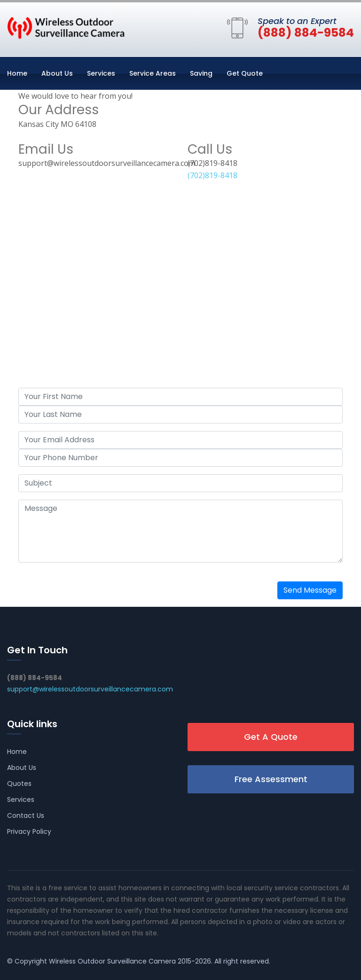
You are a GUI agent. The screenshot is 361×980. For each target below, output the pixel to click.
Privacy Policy (29, 831)
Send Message (310, 590)
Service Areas (153, 73)
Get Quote (245, 73)
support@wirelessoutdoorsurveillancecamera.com (90, 689)
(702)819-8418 (212, 175)
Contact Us (26, 815)
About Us (57, 73)
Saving (201, 73)
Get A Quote (271, 737)
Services (101, 73)
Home (17, 73)
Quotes (19, 784)
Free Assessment (271, 779)
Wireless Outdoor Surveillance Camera (112, 961)
